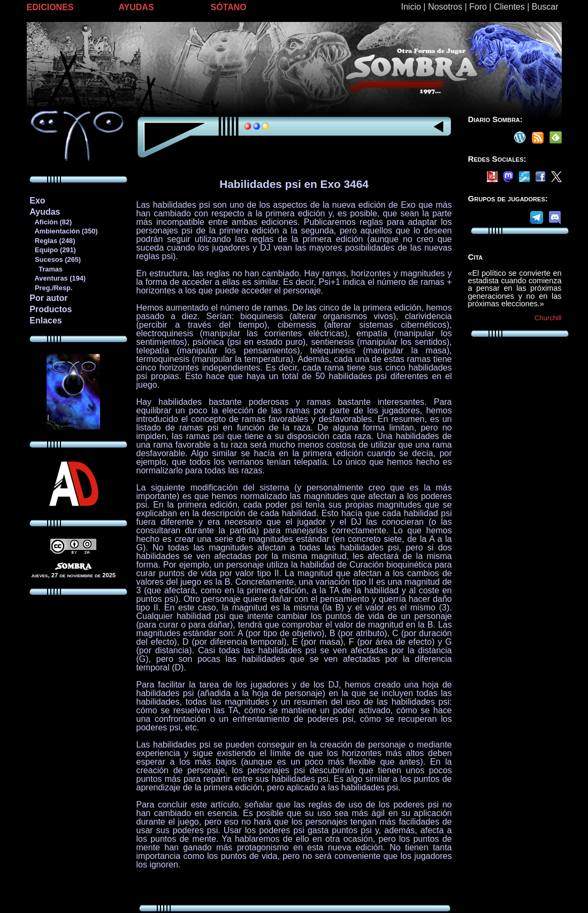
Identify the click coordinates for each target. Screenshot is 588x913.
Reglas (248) (52, 241)
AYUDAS (136, 7)
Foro (478, 7)
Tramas (46, 269)
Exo (37, 201)
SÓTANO (229, 7)
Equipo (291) (52, 250)
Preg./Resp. (51, 288)
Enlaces (45, 320)
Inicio (411, 7)
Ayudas (45, 212)
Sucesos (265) (55, 259)
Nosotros (445, 7)
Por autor (48, 298)
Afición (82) (50, 222)
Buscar (545, 7)
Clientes (509, 7)
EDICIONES (50, 7)
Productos (51, 309)
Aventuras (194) (57, 278)
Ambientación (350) (63, 231)
